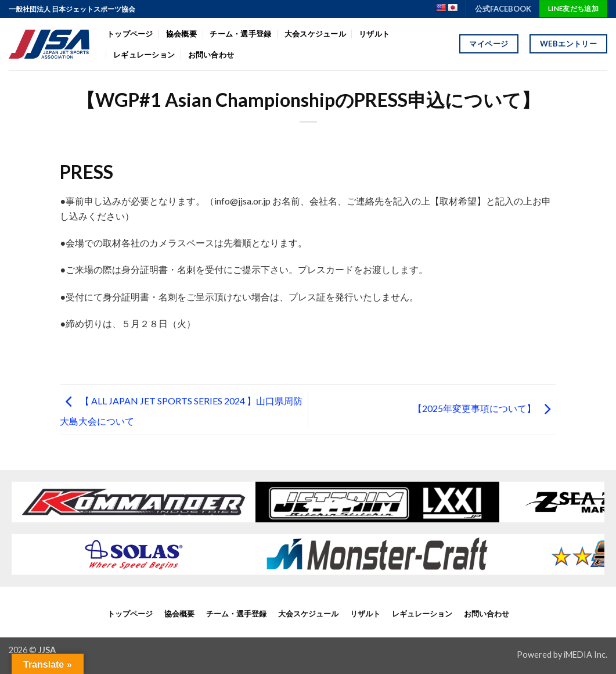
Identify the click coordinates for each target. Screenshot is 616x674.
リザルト (374, 34)
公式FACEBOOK (503, 9)
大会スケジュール (315, 34)
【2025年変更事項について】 (484, 408)
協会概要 (181, 34)
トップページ (130, 34)
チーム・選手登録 (240, 34)
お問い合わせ (211, 55)
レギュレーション (144, 55)
